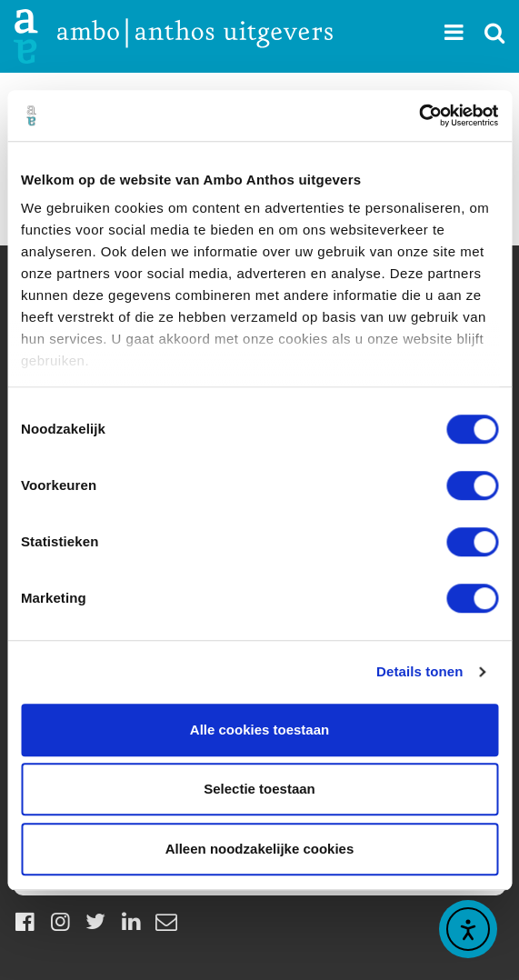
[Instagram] (60, 921)
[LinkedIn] (131, 921)
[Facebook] (25, 921)
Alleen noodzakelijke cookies (260, 849)
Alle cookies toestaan (259, 730)
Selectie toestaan (259, 789)
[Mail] (166, 921)
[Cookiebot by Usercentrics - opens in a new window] (419, 115)
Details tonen (419, 671)
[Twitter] (95, 921)
